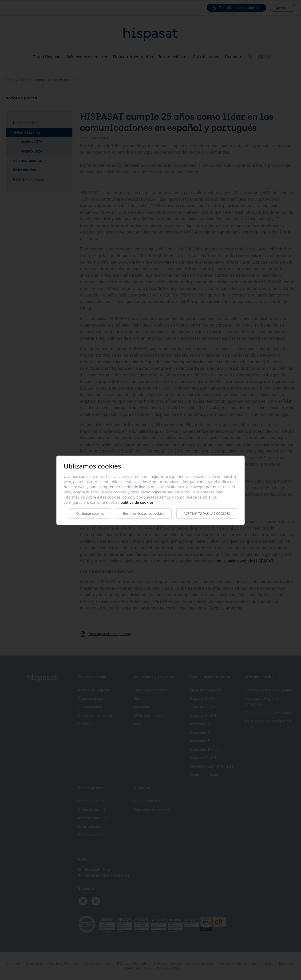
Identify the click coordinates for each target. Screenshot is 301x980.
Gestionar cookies (90, 513)
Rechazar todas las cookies (144, 513)
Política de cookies (137, 502)
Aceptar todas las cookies (207, 513)
